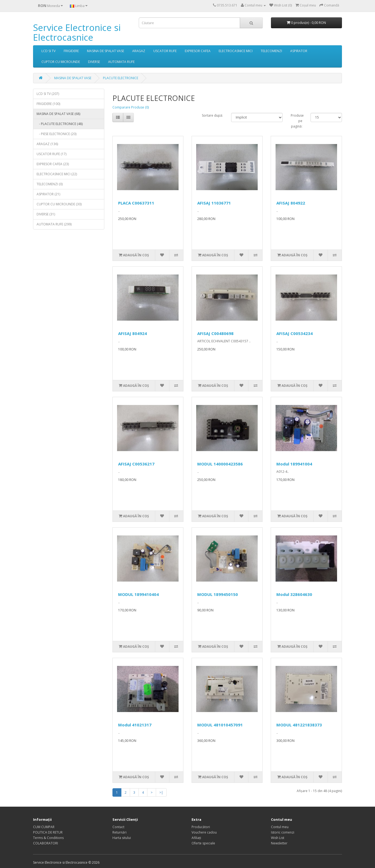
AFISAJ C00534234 (295, 333)
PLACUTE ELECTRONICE (121, 78)
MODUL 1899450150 (218, 594)
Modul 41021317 (135, 725)
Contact (118, 827)
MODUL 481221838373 (299, 725)
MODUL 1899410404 (138, 594)
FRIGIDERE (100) (48, 104)
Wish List (278, 838)
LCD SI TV (49, 51)
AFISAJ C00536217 (136, 464)
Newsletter (279, 843)
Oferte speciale (203, 843)
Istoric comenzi (283, 832)
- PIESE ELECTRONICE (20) (56, 134)
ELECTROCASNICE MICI (236, 51)
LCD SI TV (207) (48, 94)
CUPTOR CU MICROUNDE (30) (59, 204)
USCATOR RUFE (165, 51)
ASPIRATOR (299, 51)
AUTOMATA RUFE (121, 62)
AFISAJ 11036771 (214, 203)
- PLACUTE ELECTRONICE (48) (60, 124)
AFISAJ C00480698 (215, 333)
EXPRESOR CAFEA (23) (53, 164)
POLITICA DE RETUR (48, 832)
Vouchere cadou (204, 832)
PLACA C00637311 (136, 203)
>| (161, 792)
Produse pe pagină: (297, 121)
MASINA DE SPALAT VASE (106, 51)
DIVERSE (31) (46, 214)
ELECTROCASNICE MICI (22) (57, 174)
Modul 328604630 (294, 594)
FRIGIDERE (71, 51)
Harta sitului (122, 838)
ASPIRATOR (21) (48, 194)
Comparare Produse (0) (131, 107)
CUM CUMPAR (44, 827)
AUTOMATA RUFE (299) (54, 224)
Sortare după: (212, 115)
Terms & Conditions (48, 838)
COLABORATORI (46, 843)
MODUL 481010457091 (220, 725)
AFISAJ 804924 (132, 333)
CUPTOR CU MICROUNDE (61, 62)
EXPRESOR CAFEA (198, 51)
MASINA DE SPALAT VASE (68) (58, 114)
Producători (201, 827)
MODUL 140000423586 (220, 464)
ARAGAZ (139, 51)
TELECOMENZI (271, 51)
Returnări (119, 832)
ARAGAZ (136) (47, 144)
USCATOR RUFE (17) (51, 154)
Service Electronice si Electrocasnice (77, 32)
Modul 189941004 (294, 464)
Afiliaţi (196, 838)
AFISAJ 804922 (291, 203)
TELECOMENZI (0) (50, 184)
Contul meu (280, 827)
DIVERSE (94, 62)
